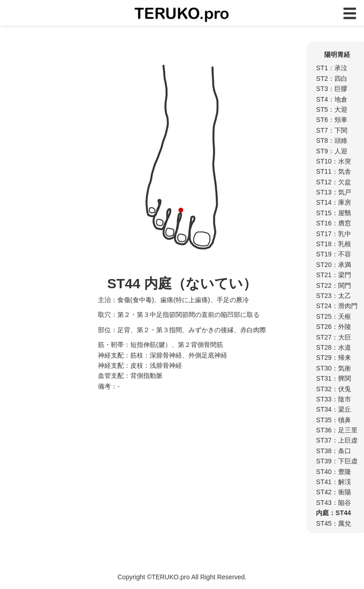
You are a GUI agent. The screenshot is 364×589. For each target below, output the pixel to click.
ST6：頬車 (332, 120)
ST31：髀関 (333, 378)
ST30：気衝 (333, 368)
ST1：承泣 (332, 68)
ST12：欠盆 (333, 182)
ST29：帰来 (333, 358)
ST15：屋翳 (333, 213)
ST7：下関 (332, 130)
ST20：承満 (333, 265)
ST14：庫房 (333, 202)
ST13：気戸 (333, 192)
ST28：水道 (333, 347)
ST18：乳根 (333, 244)
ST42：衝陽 (333, 492)
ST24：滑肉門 (337, 306)
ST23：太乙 (333, 296)
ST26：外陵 (333, 327)
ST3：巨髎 (332, 89)
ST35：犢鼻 (333, 420)
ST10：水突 (333, 161)
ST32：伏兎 (333, 389)
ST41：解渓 (333, 482)
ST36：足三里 (337, 430)
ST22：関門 (333, 285)
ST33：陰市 (333, 399)
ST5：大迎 (332, 109)
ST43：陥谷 (333, 503)
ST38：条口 (333, 451)
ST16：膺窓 (333, 223)
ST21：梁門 (333, 275)
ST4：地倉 (332, 99)
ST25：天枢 (333, 316)
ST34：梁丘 (333, 409)
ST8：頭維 (332, 140)
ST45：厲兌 (333, 523)
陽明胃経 (337, 55)
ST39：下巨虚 (337, 461)
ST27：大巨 (333, 337)
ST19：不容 (333, 254)
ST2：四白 (332, 79)
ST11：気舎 (333, 171)
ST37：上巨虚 (337, 440)
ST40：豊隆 (333, 472)
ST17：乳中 (333, 234)
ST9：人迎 (332, 151)
